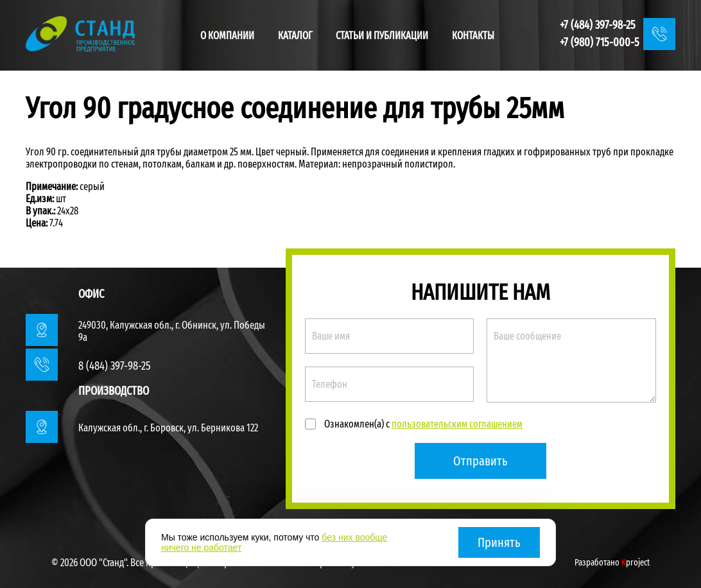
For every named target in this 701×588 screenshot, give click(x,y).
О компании (227, 36)
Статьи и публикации (382, 36)
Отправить (480, 461)
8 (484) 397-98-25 (115, 366)
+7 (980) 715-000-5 (600, 42)
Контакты (473, 36)
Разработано (612, 563)
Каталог (295, 36)
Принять (499, 542)
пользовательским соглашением (457, 424)
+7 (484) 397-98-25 (598, 25)
